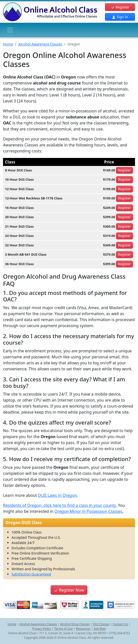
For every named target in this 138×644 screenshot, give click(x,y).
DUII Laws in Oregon (57, 495)
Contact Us (120, 624)
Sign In (120, 17)
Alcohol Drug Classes (75, 624)
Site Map (100, 629)
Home (8, 44)
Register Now (69, 590)
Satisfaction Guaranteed (31, 574)
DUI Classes (101, 624)
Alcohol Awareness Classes (40, 44)
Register (120, 7)
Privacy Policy (42, 629)
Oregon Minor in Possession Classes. (89, 511)
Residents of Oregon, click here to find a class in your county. (60, 505)
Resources (83, 629)
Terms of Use (63, 629)
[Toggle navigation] (10, 30)
